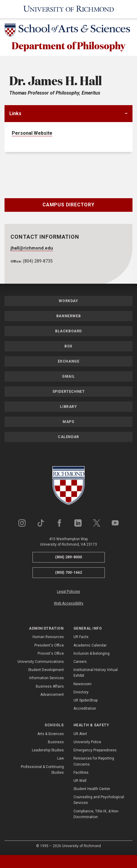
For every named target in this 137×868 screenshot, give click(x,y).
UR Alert (80, 734)
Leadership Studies (48, 750)
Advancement (52, 695)
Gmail (68, 377)
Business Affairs (50, 686)
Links (15, 113)
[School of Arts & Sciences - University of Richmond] (68, 31)
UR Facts (81, 637)
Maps (68, 422)
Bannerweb (68, 316)
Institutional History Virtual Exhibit (96, 673)
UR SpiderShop (86, 700)
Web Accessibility (69, 603)
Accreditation (85, 708)
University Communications (41, 662)
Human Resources (48, 637)
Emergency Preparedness (95, 750)
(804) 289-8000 (68, 557)
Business (56, 742)
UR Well (80, 781)
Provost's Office (51, 653)
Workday (68, 301)
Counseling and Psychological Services (99, 800)
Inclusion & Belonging (92, 653)
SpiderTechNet (69, 392)
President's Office (49, 645)
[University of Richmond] (68, 9)
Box (68, 347)
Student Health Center (92, 789)
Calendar (68, 437)
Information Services (47, 678)
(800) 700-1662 (68, 572)
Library (68, 407)
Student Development (46, 670)
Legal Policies (68, 592)
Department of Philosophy (68, 45)
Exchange (69, 362)
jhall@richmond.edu (32, 248)
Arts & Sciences (51, 734)
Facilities (81, 773)
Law (61, 758)
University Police (87, 742)
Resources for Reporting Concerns (94, 761)
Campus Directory (68, 205)
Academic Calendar (90, 645)
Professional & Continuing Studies (42, 770)
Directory (81, 692)
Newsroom (83, 684)
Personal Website (32, 133)
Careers (80, 662)
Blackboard (68, 331)
